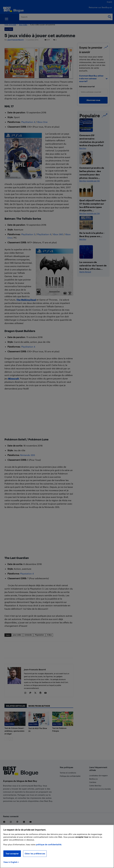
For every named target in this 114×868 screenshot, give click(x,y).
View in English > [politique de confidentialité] (11, 862)
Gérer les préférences (35, 854)
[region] (57, 846)
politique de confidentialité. (49, 844)
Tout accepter (12, 854)
